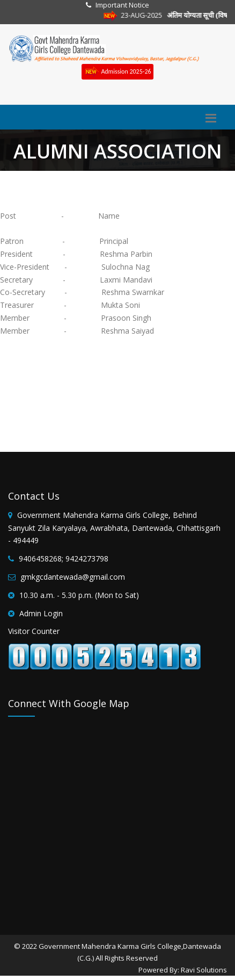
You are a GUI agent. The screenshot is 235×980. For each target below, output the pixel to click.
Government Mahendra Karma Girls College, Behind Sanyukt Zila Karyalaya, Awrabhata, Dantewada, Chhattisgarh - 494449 (114, 528)
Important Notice (122, 5)
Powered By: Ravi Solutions (183, 970)
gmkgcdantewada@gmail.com (73, 577)
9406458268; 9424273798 (64, 559)
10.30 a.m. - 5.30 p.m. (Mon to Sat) (79, 595)
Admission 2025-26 (117, 72)
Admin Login (41, 613)
